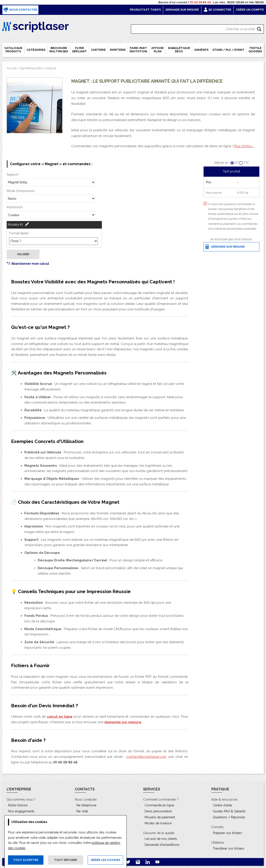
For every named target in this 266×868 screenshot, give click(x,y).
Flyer (80, 50)
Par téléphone (86, 805)
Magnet (51, 68)
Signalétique (179, 50)
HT (235, 163)
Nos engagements (21, 811)
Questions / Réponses (229, 817)
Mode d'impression (21, 191)
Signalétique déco (31, 68)
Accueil (12, 68)
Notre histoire (18, 805)
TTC (244, 163)
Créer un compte (250, 10)
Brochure (59, 50)
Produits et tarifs (145, 10)
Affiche (157, 50)
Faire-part (138, 50)
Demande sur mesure (182, 10)
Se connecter (217, 10)
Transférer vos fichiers (229, 848)
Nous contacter (20, 10)
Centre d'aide (222, 805)
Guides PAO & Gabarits (229, 811)
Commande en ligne (159, 805)
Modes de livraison (158, 823)
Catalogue (13, 50)
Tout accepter (26, 860)
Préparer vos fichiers (227, 833)
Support (12, 174)
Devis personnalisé (158, 811)
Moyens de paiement (160, 817)
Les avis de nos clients (161, 839)
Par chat (82, 811)
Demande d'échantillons (162, 845)
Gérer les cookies (105, 860)
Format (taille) (19, 233)
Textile (255, 50)
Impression (15, 207)
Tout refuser (66, 860)
